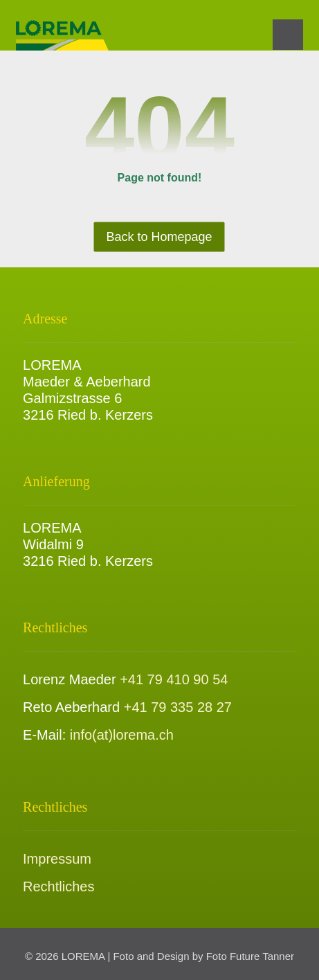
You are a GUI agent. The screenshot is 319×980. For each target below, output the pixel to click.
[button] (288, 35)
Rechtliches (58, 887)
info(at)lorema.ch (122, 735)
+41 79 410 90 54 (174, 679)
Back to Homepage (159, 237)
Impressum (57, 859)
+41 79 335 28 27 (178, 707)
